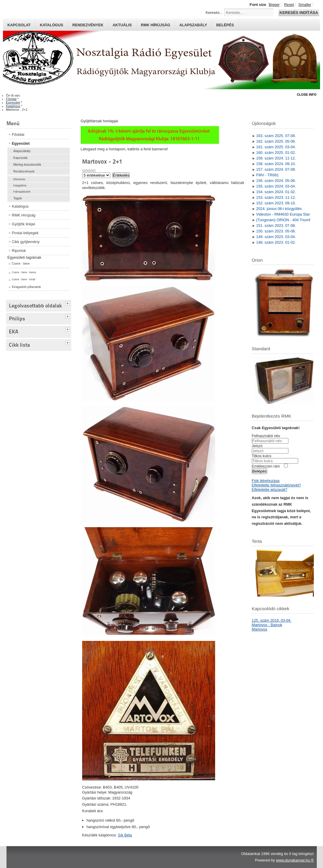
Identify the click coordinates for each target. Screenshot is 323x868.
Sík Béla (125, 835)
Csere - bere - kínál (23, 279)
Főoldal (18, 135)
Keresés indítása (299, 13)
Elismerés (19, 179)
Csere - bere (21, 263)
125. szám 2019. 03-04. (272, 620)
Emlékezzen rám (266, 466)
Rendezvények (88, 25)
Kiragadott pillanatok (26, 287)
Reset (289, 5)
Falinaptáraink (22, 192)
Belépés (225, 25)
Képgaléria (20, 185)
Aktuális (122, 25)
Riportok (19, 251)
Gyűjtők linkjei (23, 224)
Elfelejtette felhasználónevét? (276, 485)
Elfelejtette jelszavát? (270, 490)
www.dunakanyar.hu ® (295, 860)
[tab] (68, 303)
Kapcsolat (19, 25)
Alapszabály (193, 25)
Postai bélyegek (25, 233)
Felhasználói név (266, 436)
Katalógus (52, 25)
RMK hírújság (156, 25)
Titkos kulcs (262, 456)
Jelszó (257, 446)
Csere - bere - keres (24, 272)
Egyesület (21, 143)
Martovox (260, 629)
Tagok (18, 198)
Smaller (305, 5)
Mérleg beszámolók (27, 165)
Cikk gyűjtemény (26, 242)
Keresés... (214, 13)
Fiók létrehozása (266, 481)
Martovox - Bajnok (267, 625)
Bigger (274, 5)
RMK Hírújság (24, 215)
